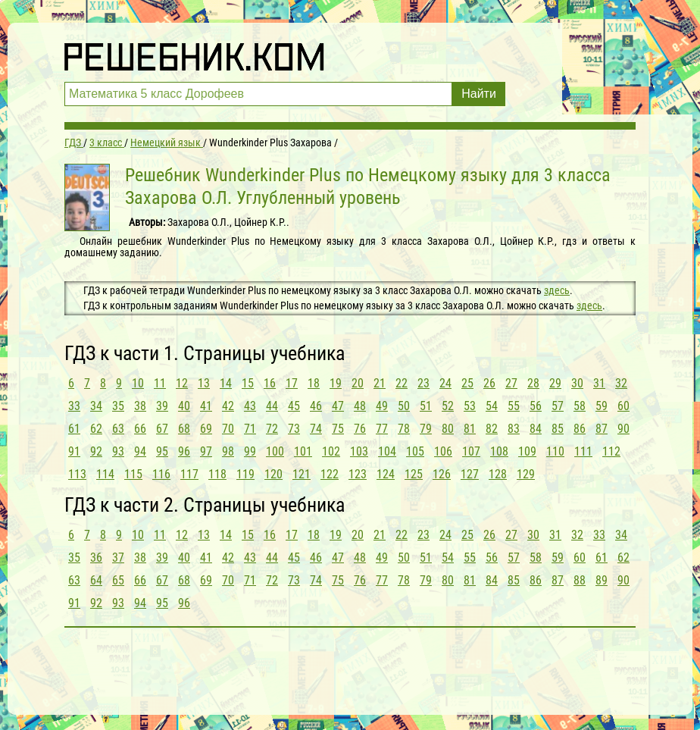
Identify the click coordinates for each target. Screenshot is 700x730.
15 (248, 383)
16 (270, 383)
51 (426, 406)
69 (206, 429)
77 (382, 429)
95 (162, 451)
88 (580, 580)
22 (402, 383)
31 (599, 383)
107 (471, 451)
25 (467, 383)
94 (140, 451)
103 (359, 451)
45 (294, 406)
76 (360, 429)
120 (273, 474)
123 (358, 474)
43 (250, 406)
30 (577, 383)
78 (404, 429)
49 (382, 406)
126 (442, 474)
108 (499, 451)
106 (443, 451)
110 (555, 451)
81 (470, 429)
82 (492, 429)
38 (140, 406)
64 (96, 580)
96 (184, 451)
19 (336, 383)
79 (426, 429)
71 (250, 429)
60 (623, 406)
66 (140, 429)
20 (358, 383)
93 (118, 451)
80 (448, 429)
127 (470, 474)
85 (558, 429)
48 (360, 406)
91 (74, 451)
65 (118, 580)
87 (602, 429)
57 (558, 406)
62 (96, 429)
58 (580, 406)
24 (445, 383)
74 (316, 429)
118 (217, 474)
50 (404, 406)
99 (250, 451)
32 (621, 383)
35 (118, 406)
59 (602, 406)
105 (415, 451)
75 (338, 429)
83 (514, 429)
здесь (557, 290)
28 (533, 383)
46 (316, 406)
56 (536, 406)
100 (275, 451)
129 (526, 474)
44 (272, 406)
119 (245, 474)
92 (96, 451)
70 (228, 429)
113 (77, 474)
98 (228, 451)
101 (303, 451)
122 (330, 474)
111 (583, 451)
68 (184, 429)
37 (118, 558)
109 (527, 451)
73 (294, 429)
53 (470, 406)
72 (272, 429)
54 (492, 406)
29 (555, 383)
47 (338, 406)
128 (498, 474)
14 (226, 383)
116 (161, 474)
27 (511, 383)
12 (182, 383)
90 (623, 429)
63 (118, 429)
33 (74, 406)
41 (206, 406)
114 (105, 474)
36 (96, 558)
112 (611, 451)
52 (448, 406)
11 (160, 383)
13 (204, 383)
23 (423, 383)
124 (386, 474)
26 (489, 383)
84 (536, 429)
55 (514, 406)
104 (387, 451)
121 (302, 474)
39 (162, 406)
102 (331, 451)
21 (380, 383)
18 (314, 383)
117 (189, 474)
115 (133, 474)
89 (602, 580)
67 (162, 429)
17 (292, 383)
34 (96, 406)
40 (184, 406)
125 (414, 474)
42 (228, 406)
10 (138, 383)
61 (74, 429)
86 (580, 429)
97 (206, 451)
